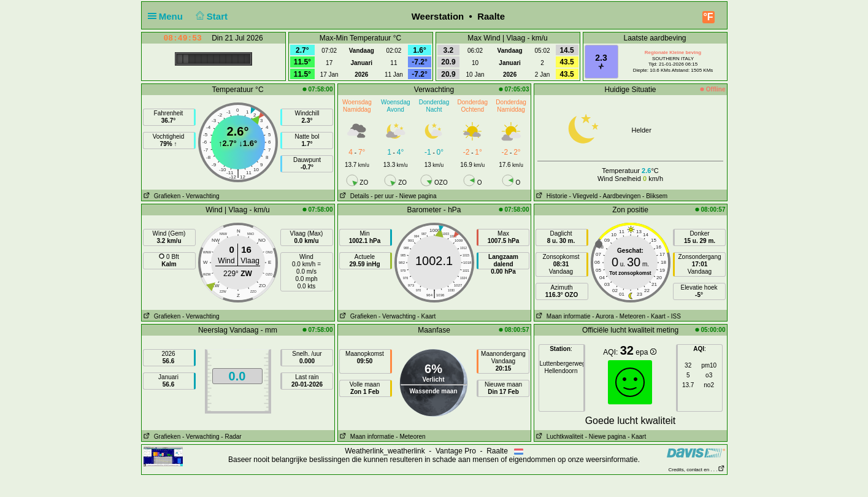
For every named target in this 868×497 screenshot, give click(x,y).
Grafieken (161, 196)
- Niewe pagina (416, 196)
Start (210, 16)
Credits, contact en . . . (696, 470)
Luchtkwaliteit (559, 437)
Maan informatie (563, 316)
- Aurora (603, 316)
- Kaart (426, 316)
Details (354, 196)
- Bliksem (655, 196)
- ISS (674, 316)
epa (646, 352)
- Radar (231, 437)
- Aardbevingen (620, 196)
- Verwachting (201, 196)
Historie (551, 196)
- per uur (382, 196)
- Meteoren (631, 316)
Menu (168, 16)
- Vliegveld (584, 196)
